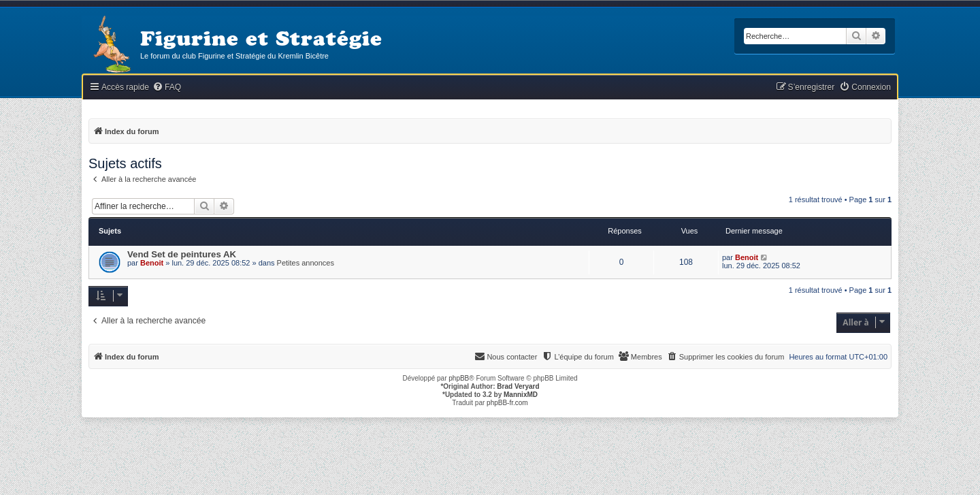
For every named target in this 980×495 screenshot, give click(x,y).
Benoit (152, 263)
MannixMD (521, 395)
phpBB (459, 378)
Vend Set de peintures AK (182, 254)
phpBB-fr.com (507, 403)
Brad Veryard (518, 386)
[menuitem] (167, 87)
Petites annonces (306, 263)
